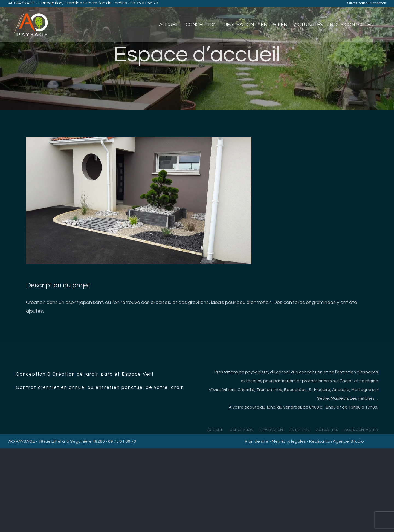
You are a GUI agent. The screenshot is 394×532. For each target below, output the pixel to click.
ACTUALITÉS (327, 430)
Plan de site (257, 441)
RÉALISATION (271, 430)
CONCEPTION (241, 430)
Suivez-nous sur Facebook (367, 3)
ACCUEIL (215, 430)
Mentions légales (289, 441)
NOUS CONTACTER (361, 430)
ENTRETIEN (299, 430)
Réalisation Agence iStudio (337, 441)
